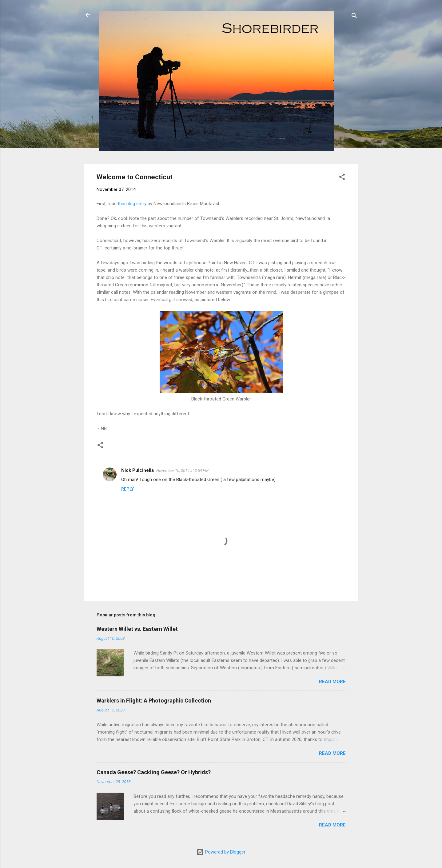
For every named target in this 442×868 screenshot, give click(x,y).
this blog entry (132, 204)
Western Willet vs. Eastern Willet (137, 629)
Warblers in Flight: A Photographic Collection (154, 701)
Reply (127, 489)
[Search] (354, 17)
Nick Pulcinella (137, 470)
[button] (342, 178)
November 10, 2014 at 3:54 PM (182, 470)
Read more (332, 682)
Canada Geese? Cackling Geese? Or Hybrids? (154, 772)
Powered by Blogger (221, 852)
